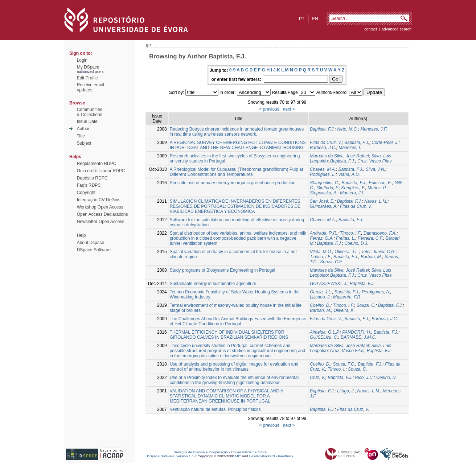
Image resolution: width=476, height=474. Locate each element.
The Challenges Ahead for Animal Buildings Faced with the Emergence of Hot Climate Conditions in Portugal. (238, 321)
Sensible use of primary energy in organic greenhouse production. (233, 183)
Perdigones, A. (376, 292)
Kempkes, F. (353, 188)
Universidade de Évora (249, 452)
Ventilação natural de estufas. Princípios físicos (215, 409)
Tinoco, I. (337, 369)
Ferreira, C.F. (370, 238)
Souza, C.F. (331, 262)
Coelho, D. (320, 305)
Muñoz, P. (377, 188)
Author (83, 129)
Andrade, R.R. (324, 233)
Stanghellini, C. (325, 183)
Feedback (286, 456)
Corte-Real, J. (385, 143)
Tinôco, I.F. (320, 257)
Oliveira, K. (344, 310)
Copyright (86, 193)
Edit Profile (87, 78)
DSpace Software (94, 250)
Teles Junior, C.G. (379, 252)
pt (302, 19)
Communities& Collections (90, 112)
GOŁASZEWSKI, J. (329, 284)
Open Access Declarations (102, 214)
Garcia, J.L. (321, 292)
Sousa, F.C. (344, 364)
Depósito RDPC (92, 178)
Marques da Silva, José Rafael (339, 156)
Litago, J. (346, 391)
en (315, 19)
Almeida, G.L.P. (325, 332)
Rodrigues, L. (323, 174)
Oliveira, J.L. (347, 252)
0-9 (232, 70)
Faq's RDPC (89, 185)
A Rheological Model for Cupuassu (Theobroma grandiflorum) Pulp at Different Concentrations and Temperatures (237, 172)
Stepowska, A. (324, 193)
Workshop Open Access (100, 207)
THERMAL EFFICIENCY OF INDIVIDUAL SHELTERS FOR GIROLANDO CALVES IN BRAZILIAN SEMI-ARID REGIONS (229, 335)
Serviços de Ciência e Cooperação (201, 452)
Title (81, 136)
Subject (84, 143)
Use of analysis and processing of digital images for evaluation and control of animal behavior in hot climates (234, 367)
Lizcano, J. (320, 297)
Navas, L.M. (376, 201)
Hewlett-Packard (262, 456)
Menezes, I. (350, 148)
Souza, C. (366, 305)
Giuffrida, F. (328, 188)
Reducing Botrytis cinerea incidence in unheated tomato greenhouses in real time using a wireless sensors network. (237, 132)
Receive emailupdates (91, 87)
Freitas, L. (346, 238)
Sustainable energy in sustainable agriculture (213, 284)
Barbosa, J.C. (323, 148)
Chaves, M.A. (323, 169)
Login (82, 60)
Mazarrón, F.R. (347, 297)
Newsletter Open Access (101, 222)
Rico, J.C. (364, 378)
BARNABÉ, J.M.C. (359, 337)
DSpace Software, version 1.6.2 (172, 456)
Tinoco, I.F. (350, 233)
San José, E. (322, 201)
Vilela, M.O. (321, 252)
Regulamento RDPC (97, 164)
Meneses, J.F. (374, 129)
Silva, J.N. (376, 169)
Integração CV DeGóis (99, 200)
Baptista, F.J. (322, 129)
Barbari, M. (371, 257)
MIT (238, 456)
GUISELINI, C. (324, 337)
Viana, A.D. (349, 174)
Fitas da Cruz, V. (326, 143)
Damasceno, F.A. (380, 233)
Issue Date (87, 121)
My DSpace (88, 67)
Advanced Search (397, 29)
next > (289, 109)
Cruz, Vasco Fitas (374, 161)
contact (371, 29)
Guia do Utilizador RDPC (101, 171)
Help (81, 235)
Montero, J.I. (352, 193)
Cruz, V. (317, 378)
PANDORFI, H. (357, 332)
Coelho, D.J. (356, 243)
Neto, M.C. (347, 129)
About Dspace (91, 243)
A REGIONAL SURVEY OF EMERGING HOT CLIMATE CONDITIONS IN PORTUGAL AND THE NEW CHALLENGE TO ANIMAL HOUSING (238, 145)
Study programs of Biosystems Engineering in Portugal (223, 270)
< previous (269, 109)
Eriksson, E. (381, 183)
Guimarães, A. (324, 206)
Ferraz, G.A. (322, 238)
